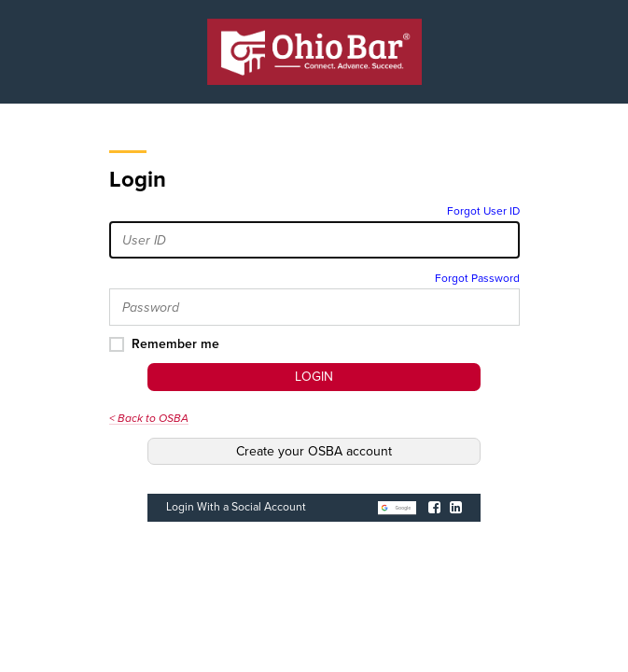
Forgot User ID (483, 211)
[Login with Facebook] (434, 507)
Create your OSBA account (314, 451)
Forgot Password (477, 278)
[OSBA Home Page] (314, 52)
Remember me (175, 344)
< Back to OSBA (149, 418)
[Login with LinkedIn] (456, 507)
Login (314, 377)
